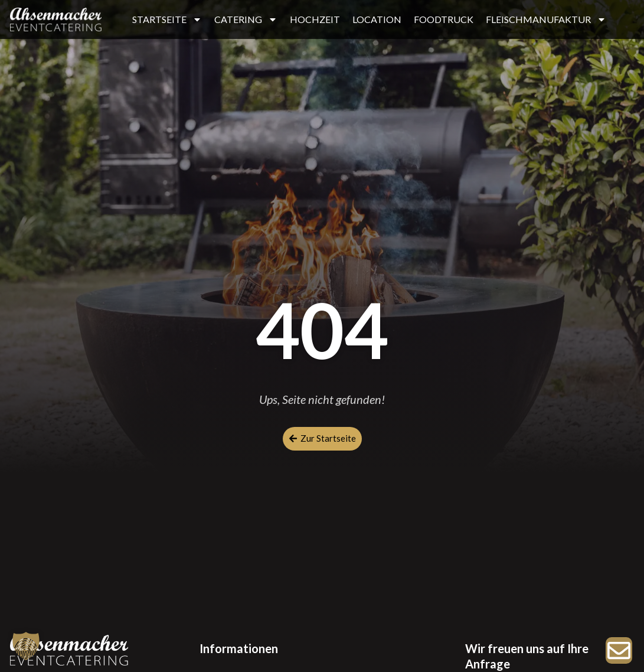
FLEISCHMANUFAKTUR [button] (546, 19)
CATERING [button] (246, 19)
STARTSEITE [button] (167, 19)
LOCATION (377, 19)
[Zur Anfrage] (619, 650)
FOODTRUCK (444, 19)
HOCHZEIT (315, 19)
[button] (26, 646)
